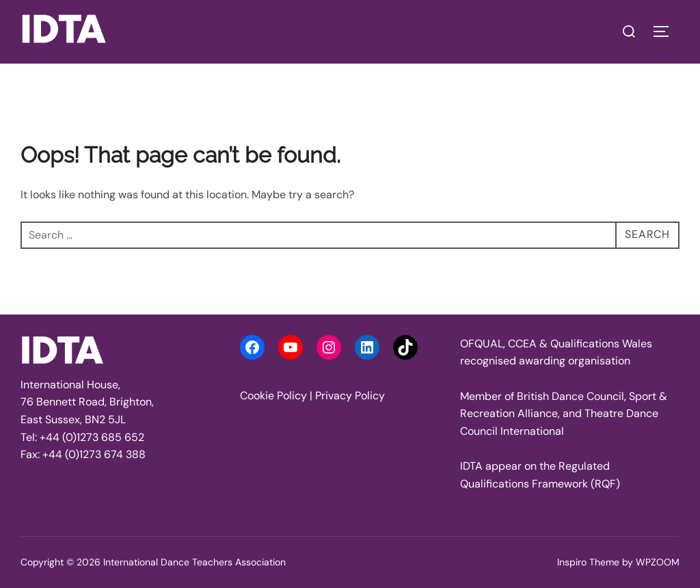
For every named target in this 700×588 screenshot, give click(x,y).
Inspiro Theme (588, 562)
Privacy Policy (350, 396)
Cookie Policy (273, 396)
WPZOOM (658, 562)
